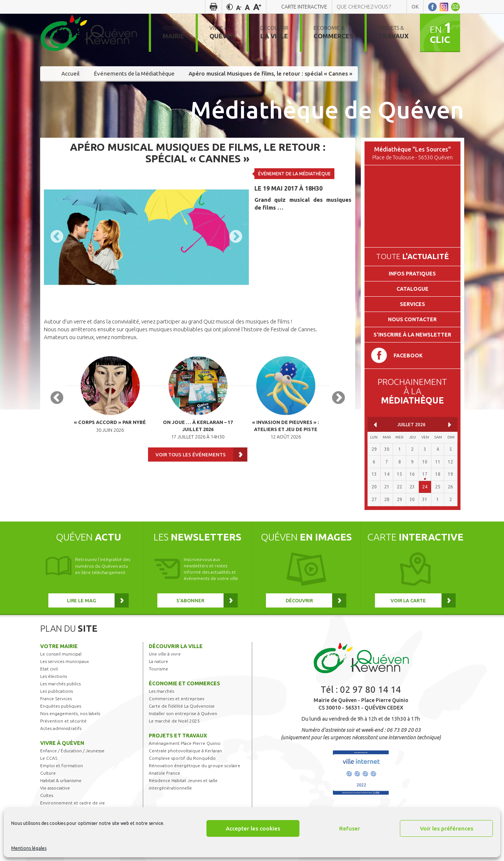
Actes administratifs (61, 728)
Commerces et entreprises (176, 699)
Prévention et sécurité (63, 721)
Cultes (47, 795)
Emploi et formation (62, 766)
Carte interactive (304, 7)
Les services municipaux (65, 661)
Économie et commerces (184, 683)
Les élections (54, 676)
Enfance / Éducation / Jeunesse (72, 751)
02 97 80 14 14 (370, 690)
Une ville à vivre (165, 654)
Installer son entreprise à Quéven (183, 713)
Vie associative (55, 788)
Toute (412, 256)
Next (236, 237)
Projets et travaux (178, 736)
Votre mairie (59, 646)
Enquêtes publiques (61, 706)
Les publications (57, 691)
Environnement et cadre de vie (73, 803)
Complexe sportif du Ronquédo (182, 758)
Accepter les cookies (253, 828)
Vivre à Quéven (62, 743)
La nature (158, 661)
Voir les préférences (447, 828)
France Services (56, 699)
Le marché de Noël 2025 (174, 721)
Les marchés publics (60, 684)
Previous (57, 237)
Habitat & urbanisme (61, 780)
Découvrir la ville (176, 646)
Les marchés (161, 691)
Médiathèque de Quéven (327, 109)
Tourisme (158, 669)
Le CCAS (49, 758)
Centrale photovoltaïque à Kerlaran (185, 751)
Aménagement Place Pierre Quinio (185, 743)
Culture (48, 773)
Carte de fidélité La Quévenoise (182, 706)
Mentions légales (29, 848)
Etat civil (49, 669)
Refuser (350, 828)
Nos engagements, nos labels (70, 713)
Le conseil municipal (61, 654)
